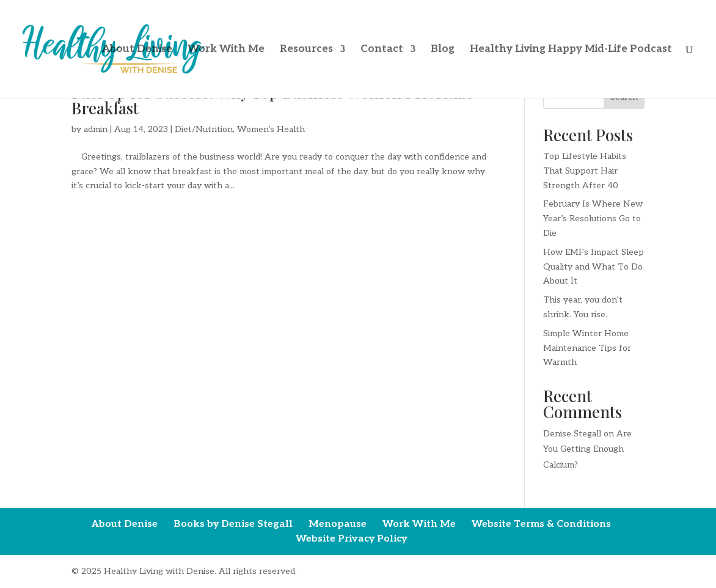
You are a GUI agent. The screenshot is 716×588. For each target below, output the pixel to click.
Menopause (338, 524)
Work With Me (226, 50)
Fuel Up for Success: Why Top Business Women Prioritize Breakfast (272, 100)
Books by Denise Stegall (233, 524)
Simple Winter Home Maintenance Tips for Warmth (587, 348)
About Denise (137, 50)
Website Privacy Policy (351, 539)
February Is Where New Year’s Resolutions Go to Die (593, 219)
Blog (443, 50)
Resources (306, 50)
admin (96, 129)
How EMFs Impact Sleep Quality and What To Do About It (594, 267)
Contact (382, 50)
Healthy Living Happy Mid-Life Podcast (571, 50)
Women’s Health (271, 129)
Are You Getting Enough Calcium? (587, 449)
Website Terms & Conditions (541, 524)
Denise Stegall (572, 434)
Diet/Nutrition (204, 129)
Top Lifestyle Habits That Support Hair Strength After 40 (585, 171)
